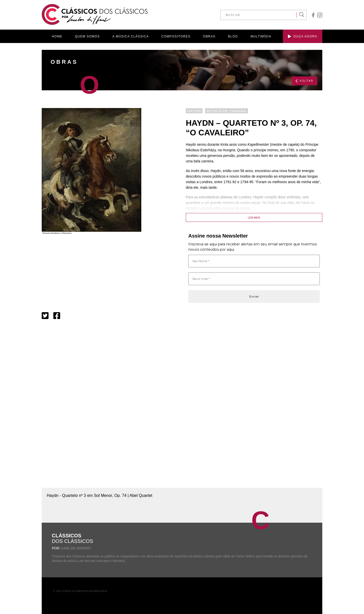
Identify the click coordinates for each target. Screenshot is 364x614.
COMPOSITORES (176, 36)
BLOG (233, 36)
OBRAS (209, 36)
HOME (57, 36)
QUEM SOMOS (87, 36)
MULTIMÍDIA (261, 36)
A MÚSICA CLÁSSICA (131, 36)
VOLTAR (304, 81)
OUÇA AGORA (303, 36)
